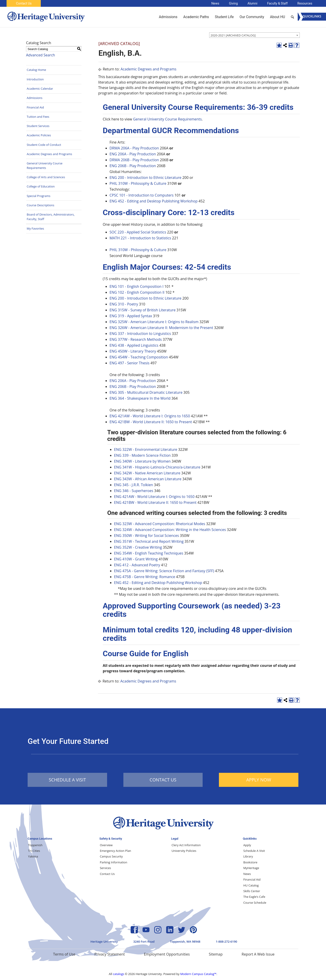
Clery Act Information (186, 845)
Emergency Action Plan (115, 851)
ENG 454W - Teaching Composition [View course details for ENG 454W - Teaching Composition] (139, 357)
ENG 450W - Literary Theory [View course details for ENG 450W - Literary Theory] (133, 351)
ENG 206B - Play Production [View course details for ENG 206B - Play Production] (133, 166)
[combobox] (254, 35)
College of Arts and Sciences (46, 177)
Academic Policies (39, 135)
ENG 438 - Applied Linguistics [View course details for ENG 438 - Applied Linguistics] (134, 345)
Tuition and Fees (38, 117)
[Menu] (312, 17)
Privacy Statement (110, 954)
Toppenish (35, 845)
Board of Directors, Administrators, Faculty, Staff (51, 217)
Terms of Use (64, 954)
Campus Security (111, 856)
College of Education (41, 186)
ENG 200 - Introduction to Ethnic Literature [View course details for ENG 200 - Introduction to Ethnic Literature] (146, 178)
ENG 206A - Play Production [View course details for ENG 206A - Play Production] (133, 154)
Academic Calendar (40, 89)
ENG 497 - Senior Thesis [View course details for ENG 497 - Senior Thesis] (129, 363)
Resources (305, 3)
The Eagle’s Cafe (254, 897)
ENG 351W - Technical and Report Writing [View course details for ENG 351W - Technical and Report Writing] (149, 541)
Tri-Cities (34, 851)
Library (248, 856)
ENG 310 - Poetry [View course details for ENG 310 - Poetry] (124, 304)
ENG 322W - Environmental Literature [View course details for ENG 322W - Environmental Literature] (146, 449)
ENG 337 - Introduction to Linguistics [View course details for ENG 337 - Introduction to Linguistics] (140, 334)
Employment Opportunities (167, 954)
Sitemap (216, 954)
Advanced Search (41, 55)
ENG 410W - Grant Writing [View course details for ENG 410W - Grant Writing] (136, 559)
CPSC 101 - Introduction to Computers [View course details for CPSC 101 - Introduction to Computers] (142, 195)
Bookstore (250, 862)
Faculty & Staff (277, 3)
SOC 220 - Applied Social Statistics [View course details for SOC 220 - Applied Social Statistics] (138, 232)
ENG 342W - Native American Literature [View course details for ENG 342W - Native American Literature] (147, 473)
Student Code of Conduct (44, 145)
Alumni (252, 3)
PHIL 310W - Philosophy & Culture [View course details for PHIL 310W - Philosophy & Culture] (138, 183)
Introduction (35, 79)
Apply (247, 845)
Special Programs (39, 196)
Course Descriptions (41, 205)
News (215, 3)
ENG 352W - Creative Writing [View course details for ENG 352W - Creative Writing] (138, 547)
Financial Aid (35, 107)
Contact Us (24, 3)
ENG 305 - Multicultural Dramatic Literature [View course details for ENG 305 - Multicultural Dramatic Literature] (146, 392)
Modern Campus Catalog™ (198, 974)
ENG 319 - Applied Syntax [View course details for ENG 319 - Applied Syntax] (131, 316)
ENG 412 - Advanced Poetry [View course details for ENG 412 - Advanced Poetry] (137, 565)
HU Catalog (251, 885)
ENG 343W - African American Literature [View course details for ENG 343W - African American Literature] (148, 479)
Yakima (33, 856)
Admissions (35, 98)
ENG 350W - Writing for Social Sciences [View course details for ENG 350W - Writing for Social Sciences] (147, 536)
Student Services (38, 126)
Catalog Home (36, 70)
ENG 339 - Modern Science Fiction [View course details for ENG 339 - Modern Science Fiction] (142, 455)
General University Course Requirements (45, 166)
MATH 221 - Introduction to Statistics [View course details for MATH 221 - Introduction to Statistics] (140, 238)
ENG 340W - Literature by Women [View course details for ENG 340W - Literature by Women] (142, 461)
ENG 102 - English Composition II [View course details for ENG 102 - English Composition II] (137, 292)
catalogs (119, 974)
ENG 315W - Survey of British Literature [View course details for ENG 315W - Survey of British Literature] (143, 310)
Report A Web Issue (258, 954)
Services (105, 868)
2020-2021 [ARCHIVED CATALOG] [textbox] (233, 35)
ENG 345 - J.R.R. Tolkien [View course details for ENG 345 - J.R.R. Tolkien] (134, 485)
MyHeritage (251, 868)
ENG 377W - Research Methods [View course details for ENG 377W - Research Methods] (136, 339)
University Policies (184, 851)
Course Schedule (255, 903)
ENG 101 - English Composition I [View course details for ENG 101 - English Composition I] (137, 286)
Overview (106, 845)
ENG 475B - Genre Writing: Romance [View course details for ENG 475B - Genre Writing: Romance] (145, 577)
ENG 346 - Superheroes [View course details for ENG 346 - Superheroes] (134, 491)
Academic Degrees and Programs (49, 154)
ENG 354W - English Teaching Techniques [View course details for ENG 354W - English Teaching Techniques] (149, 553)
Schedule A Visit (254, 851)
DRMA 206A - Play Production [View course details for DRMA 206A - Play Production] (134, 148)
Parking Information (114, 862)
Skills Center (252, 891)
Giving (234, 3)
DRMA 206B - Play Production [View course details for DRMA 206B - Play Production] (134, 160)
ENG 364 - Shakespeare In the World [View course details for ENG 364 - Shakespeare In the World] (140, 398)
